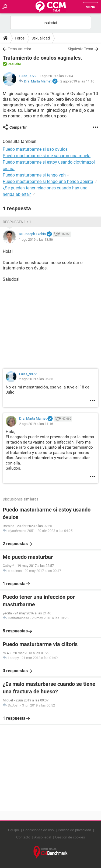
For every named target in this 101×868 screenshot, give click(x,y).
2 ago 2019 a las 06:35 (36, 379)
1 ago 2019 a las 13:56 (36, 239)
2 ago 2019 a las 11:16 (77, 81)
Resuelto (14, 64)
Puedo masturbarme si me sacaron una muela (47, 156)
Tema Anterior (20, 49)
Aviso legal (43, 837)
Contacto (23, 837)
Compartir (18, 127)
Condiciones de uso (38, 830)
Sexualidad (41, 38)
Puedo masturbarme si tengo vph (34, 175)
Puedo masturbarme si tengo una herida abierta (48, 181)
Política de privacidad (75, 830)
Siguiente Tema (81, 49)
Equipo (13, 830)
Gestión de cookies (70, 837)
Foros (20, 38)
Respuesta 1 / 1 (17, 222)
